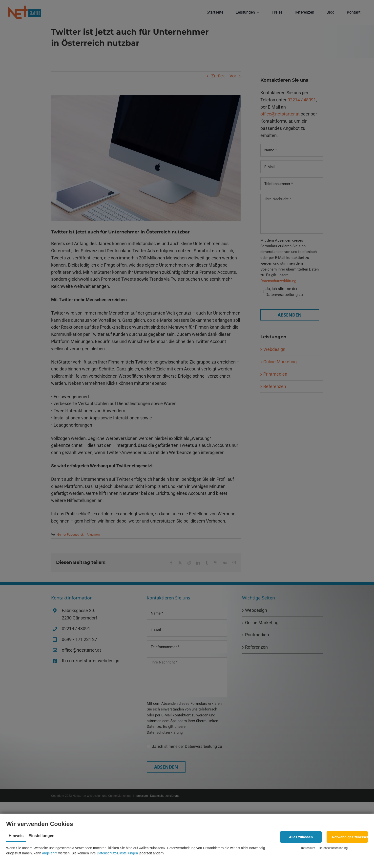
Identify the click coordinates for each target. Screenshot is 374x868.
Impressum (308, 848)
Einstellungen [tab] (41, 836)
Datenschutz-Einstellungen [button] (117, 853)
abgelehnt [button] (50, 853)
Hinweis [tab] (16, 836)
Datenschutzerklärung (333, 848)
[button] (301, 837)
